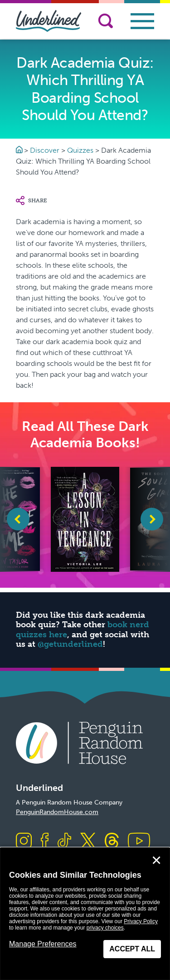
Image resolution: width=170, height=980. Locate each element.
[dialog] (85, 914)
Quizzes (80, 150)
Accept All (132, 949)
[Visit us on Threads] (112, 842)
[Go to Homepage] (20, 150)
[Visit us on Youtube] (139, 842)
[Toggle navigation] (142, 21)
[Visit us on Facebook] (45, 842)
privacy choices (105, 928)
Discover (45, 150)
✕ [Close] (156, 860)
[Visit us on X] (88, 842)
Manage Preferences (43, 944)
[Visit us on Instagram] (24, 842)
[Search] (106, 21)
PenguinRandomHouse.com (57, 812)
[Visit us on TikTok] (64, 842)
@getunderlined (70, 644)
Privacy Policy (141, 921)
